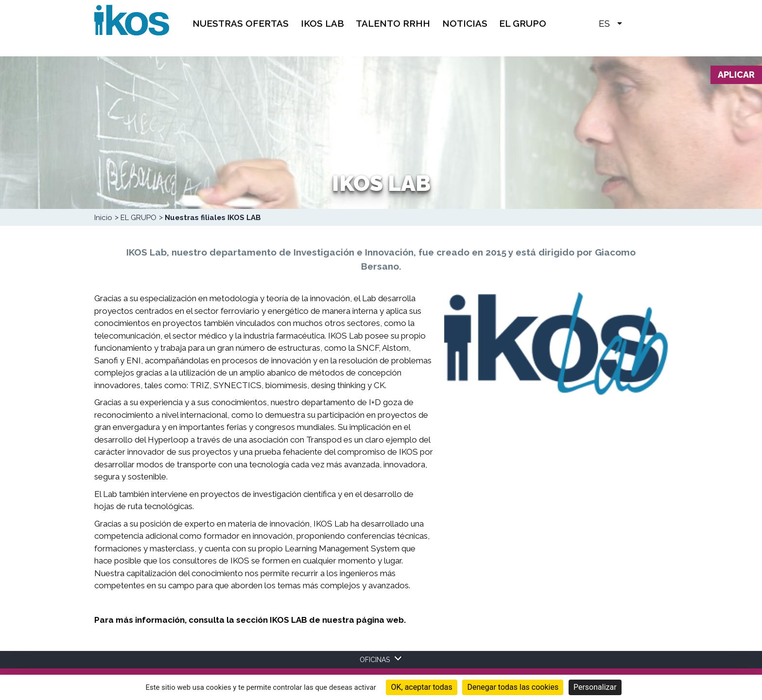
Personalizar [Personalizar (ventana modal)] (595, 687)
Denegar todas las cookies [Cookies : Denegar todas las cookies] (513, 687)
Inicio (103, 218)
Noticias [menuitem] (465, 23)
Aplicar (736, 75)
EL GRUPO (139, 218)
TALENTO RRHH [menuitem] (393, 23)
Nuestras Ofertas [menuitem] (241, 23)
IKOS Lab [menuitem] (322, 23)
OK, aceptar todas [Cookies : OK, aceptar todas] (421, 687)
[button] (634, 23)
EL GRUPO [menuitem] (523, 23)
